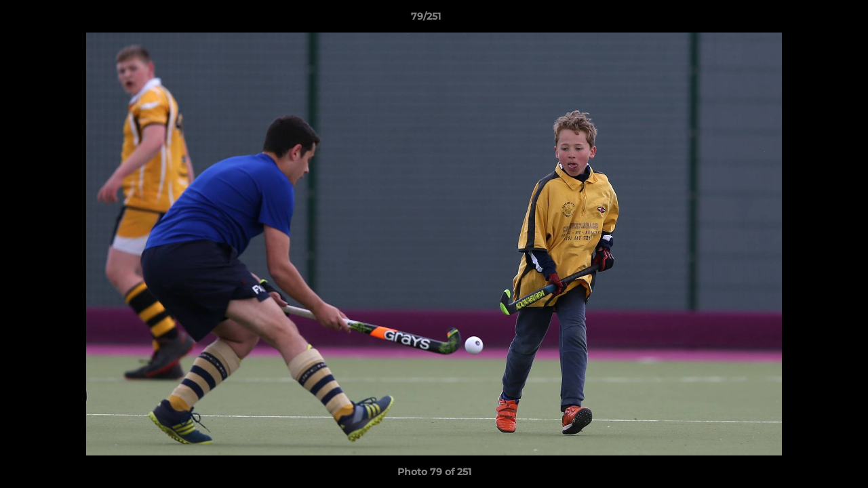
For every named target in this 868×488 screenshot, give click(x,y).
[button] (811, 20)
